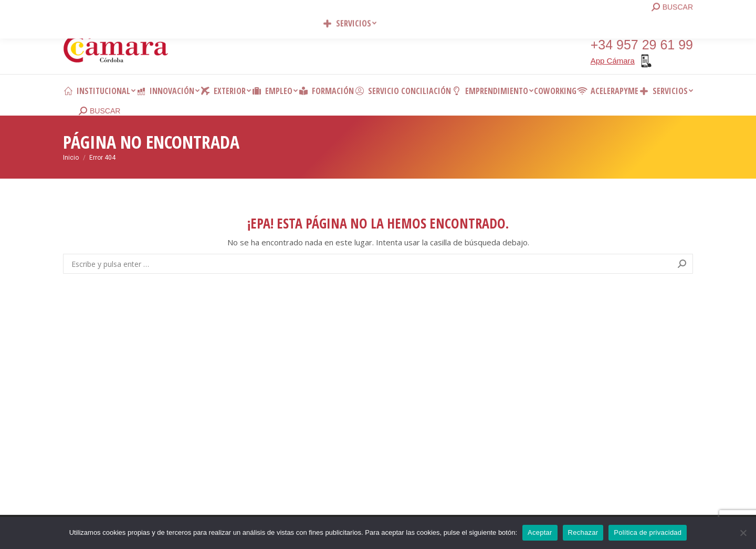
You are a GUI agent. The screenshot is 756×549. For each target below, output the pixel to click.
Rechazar (583, 532)
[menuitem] (99, 91)
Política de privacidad (648, 532)
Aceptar (540, 532)
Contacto (220, 11)
